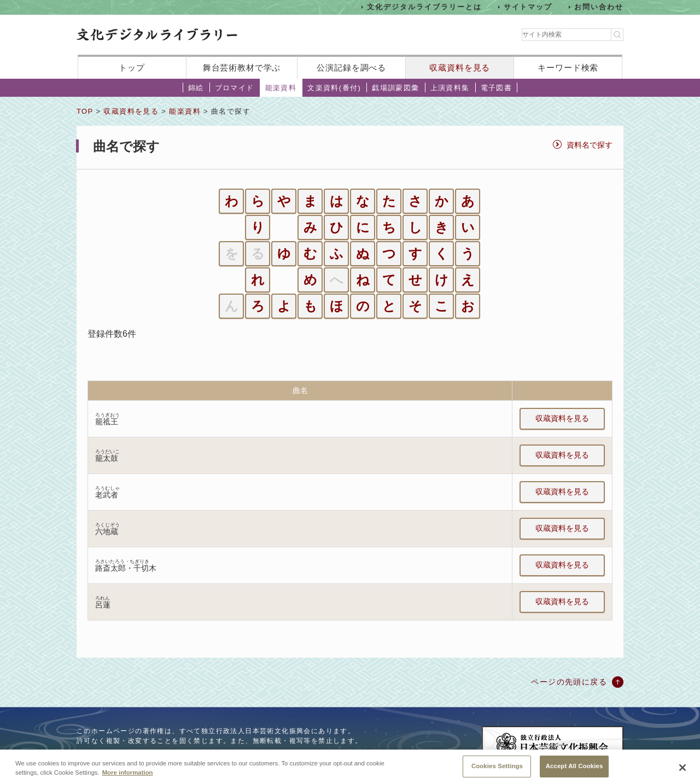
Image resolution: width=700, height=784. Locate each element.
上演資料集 (450, 88)
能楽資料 (281, 88)
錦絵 (196, 88)
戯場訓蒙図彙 (395, 88)
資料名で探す (590, 145)
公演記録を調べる (351, 68)
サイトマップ (528, 7)
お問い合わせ (599, 7)
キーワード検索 (568, 68)
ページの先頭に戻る (569, 682)
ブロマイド (235, 88)
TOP (85, 111)
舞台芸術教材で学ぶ (242, 68)
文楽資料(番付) (334, 88)
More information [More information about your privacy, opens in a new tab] (128, 780)
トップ (132, 68)
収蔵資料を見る (460, 68)
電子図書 (497, 88)
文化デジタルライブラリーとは (424, 7)
